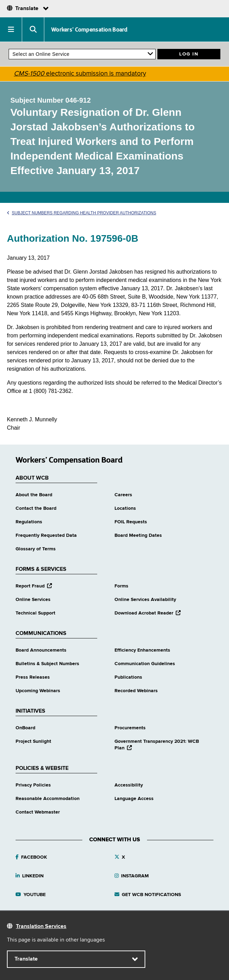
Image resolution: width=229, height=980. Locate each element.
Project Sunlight (33, 741)
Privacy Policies (33, 785)
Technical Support (35, 613)
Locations (125, 508)
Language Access (134, 799)
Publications (128, 677)
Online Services (33, 600)
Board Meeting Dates (138, 535)
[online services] (82, 54)
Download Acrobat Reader (148, 613)
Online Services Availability (145, 600)
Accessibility (129, 785)
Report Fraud (34, 586)
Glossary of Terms (36, 549)
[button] (11, 29)
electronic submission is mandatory (80, 74)
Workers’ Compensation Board (89, 29)
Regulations (29, 522)
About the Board (34, 495)
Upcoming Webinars (38, 691)
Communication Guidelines (145, 664)
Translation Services (41, 927)
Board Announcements (41, 650)
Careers (123, 495)
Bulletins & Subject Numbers (47, 664)
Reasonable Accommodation (48, 799)
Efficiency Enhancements (142, 650)
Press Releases (33, 677)
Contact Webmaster (38, 812)
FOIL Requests (131, 522)
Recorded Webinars (136, 691)
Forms (121, 586)
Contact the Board (36, 508)
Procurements (130, 728)
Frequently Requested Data (46, 535)
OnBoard (25, 728)
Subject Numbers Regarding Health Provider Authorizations (81, 213)
